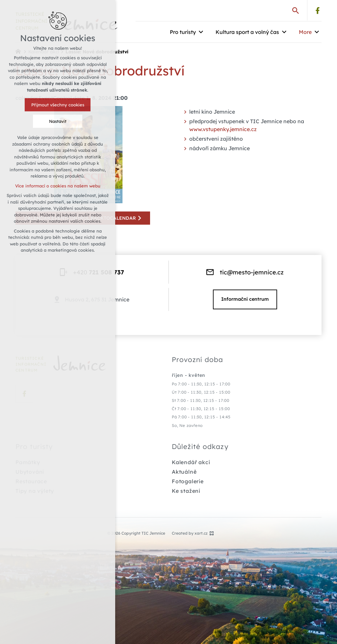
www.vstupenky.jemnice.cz (223, 129)
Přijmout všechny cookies (52, 105)
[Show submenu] (201, 32)
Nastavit (52, 121)
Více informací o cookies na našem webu (52, 186)
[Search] (296, 10)
